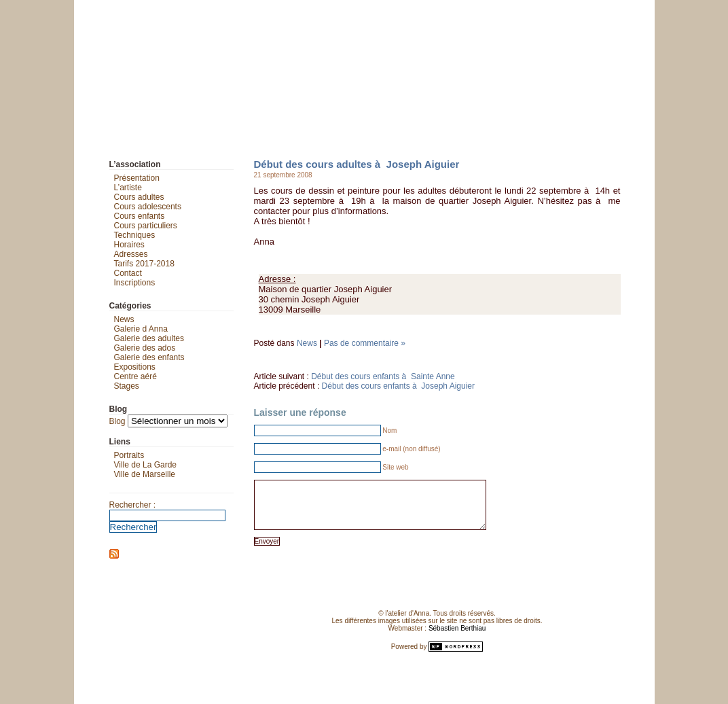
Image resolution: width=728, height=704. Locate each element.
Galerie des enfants (149, 357)
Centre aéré (135, 376)
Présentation (137, 178)
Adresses (131, 254)
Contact (128, 273)
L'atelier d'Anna (87, 10)
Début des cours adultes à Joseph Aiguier (357, 164)
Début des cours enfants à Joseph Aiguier (398, 386)
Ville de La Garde (146, 465)
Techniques (135, 235)
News (307, 343)
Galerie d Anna (141, 329)
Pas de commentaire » (365, 343)
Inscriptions (135, 283)
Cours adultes (139, 197)
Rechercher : (133, 505)
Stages (127, 386)
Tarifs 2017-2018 (144, 264)
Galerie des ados (145, 348)
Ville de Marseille (145, 474)
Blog (117, 421)
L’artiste (128, 188)
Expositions (135, 367)
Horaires (129, 245)
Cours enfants (140, 216)
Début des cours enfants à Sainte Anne (383, 376)
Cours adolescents (148, 207)
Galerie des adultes (149, 338)
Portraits (129, 455)
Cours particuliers (146, 226)
